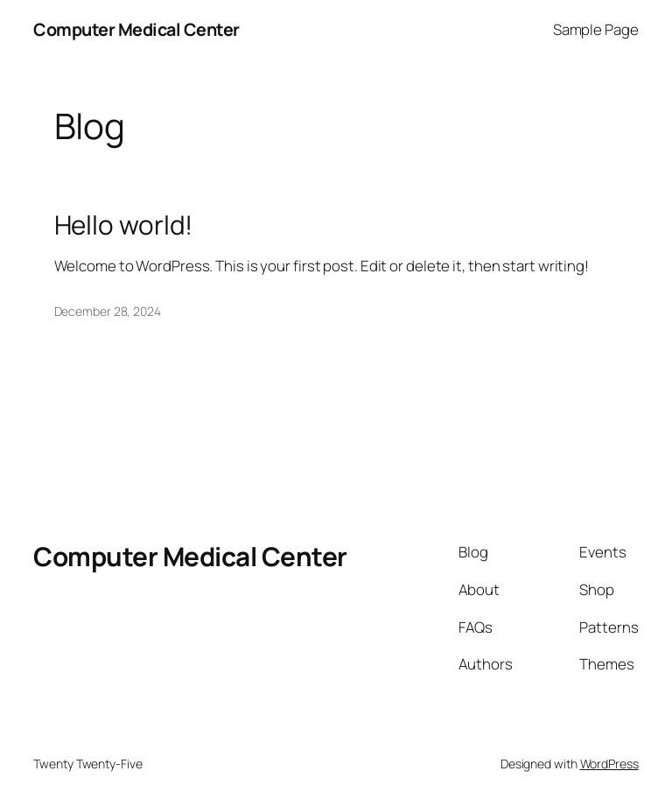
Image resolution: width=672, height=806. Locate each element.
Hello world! (124, 224)
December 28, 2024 (108, 311)
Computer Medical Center (136, 29)
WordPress (609, 764)
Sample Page (596, 29)
